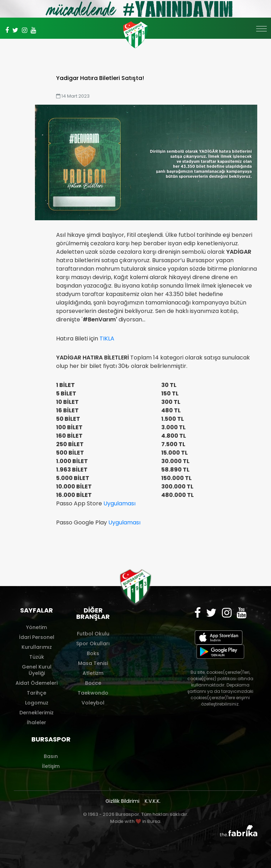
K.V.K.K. (153, 801)
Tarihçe (37, 693)
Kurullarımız (37, 647)
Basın (51, 756)
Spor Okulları (93, 644)
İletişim (51, 766)
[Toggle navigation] (261, 32)
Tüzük (37, 657)
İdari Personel (37, 637)
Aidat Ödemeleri (37, 683)
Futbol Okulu (93, 634)
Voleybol (93, 703)
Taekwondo (93, 693)
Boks (93, 653)
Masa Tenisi (93, 663)
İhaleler (37, 722)
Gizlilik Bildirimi (122, 801)
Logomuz (37, 703)
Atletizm (93, 673)
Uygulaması (119, 503)
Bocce (93, 683)
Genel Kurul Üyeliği (37, 670)
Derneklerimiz (37, 713)
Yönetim (37, 627)
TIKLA (107, 338)
